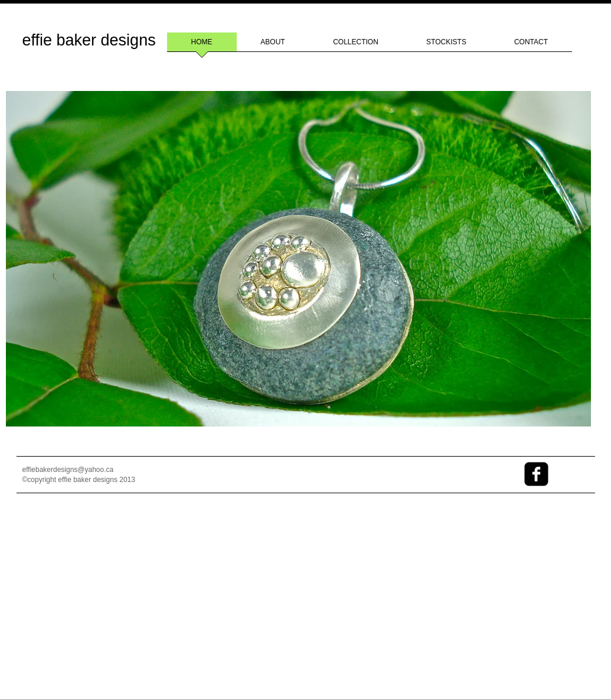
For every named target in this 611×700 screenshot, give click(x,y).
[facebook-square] (536, 474)
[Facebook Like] (459, 479)
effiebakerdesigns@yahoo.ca (68, 470)
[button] (298, 259)
